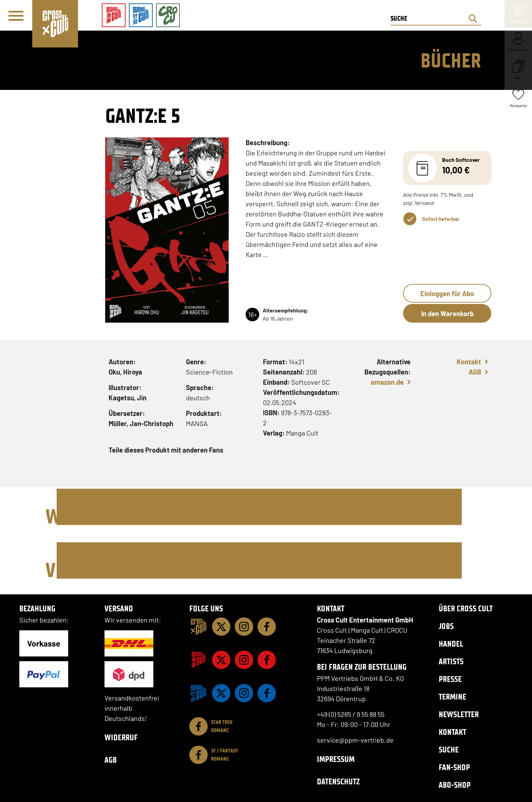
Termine (452, 697)
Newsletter (459, 714)
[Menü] (16, 16)
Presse (450, 679)
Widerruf (121, 737)
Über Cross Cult (466, 608)
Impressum (336, 759)
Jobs (446, 626)
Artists (451, 661)
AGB (475, 372)
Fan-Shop (454, 767)
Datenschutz (338, 781)
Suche (449, 750)
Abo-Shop (455, 785)
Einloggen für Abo (447, 293)
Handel (451, 644)
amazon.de (387, 382)
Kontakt (469, 362)
